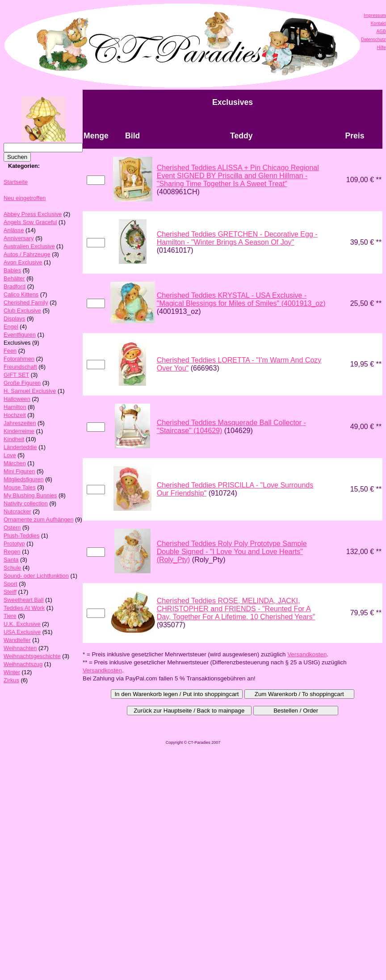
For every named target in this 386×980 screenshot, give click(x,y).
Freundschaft (20, 367)
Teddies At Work (24, 608)
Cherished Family (26, 302)
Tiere (10, 616)
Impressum (375, 15)
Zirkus (11, 680)
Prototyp (14, 544)
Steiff (10, 592)
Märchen (15, 463)
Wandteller (17, 640)
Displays (14, 319)
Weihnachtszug (23, 664)
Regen (12, 552)
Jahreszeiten (20, 423)
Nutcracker (17, 511)
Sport (10, 584)
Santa (11, 560)
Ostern (12, 528)
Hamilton (15, 407)
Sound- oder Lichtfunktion (36, 576)
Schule (12, 568)
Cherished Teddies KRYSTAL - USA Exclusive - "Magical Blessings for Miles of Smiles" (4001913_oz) (241, 299)
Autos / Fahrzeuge (27, 254)
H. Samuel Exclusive (30, 391)
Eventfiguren (20, 335)
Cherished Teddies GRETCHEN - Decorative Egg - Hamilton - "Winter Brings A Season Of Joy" (237, 238)
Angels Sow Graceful (30, 222)
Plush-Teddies (21, 536)
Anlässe (14, 230)
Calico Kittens (21, 294)
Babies (12, 270)
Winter (12, 672)
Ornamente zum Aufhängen (39, 519)
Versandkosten (307, 654)
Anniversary (19, 238)
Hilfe (382, 48)
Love (10, 455)
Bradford (15, 286)
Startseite (16, 182)
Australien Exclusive (29, 246)
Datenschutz (373, 40)
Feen (10, 351)
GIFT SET (16, 375)
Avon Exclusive (23, 262)
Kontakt (378, 23)
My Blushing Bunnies (30, 495)
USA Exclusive (22, 632)
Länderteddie (20, 447)
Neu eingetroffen (25, 198)
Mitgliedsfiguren (24, 479)
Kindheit (14, 439)
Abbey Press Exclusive (33, 214)
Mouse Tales (20, 487)
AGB (381, 31)
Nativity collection (26, 503)
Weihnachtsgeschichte (32, 656)
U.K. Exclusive (22, 624)
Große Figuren (22, 383)
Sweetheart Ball (24, 600)
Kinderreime (19, 431)
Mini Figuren (19, 471)
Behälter (14, 278)
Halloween (17, 399)
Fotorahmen (19, 359)
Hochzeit (15, 415)
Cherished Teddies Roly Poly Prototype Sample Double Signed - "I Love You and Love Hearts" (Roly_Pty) (232, 552)
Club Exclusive (22, 311)
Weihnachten (20, 648)
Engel (11, 327)
